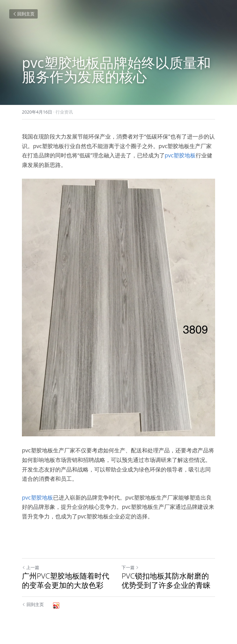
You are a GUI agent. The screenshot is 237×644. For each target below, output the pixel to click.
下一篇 (130, 567)
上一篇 (31, 567)
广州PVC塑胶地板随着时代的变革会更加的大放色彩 (66, 580)
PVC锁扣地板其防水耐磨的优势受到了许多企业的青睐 (166, 580)
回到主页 (23, 14)
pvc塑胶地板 (180, 155)
